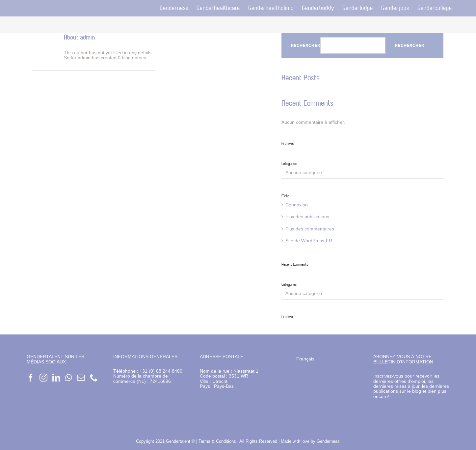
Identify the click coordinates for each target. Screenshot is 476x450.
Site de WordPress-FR (309, 241)
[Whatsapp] (69, 378)
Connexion (297, 205)
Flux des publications (307, 217)
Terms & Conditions (218, 441)
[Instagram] (43, 378)
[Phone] (94, 378)
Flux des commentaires (310, 229)
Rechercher (306, 46)
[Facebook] (31, 378)
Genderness (328, 441)
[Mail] (81, 378)
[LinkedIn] (56, 378)
